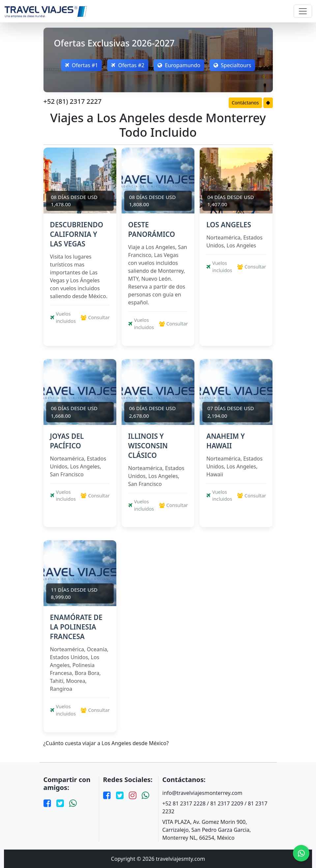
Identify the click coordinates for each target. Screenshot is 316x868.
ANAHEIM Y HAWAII (226, 441)
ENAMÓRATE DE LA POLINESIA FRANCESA (76, 627)
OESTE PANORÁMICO (152, 229)
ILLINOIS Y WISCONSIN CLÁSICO (148, 446)
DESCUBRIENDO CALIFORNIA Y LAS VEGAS (77, 234)
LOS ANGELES (229, 225)
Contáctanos (245, 103)
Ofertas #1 (82, 65)
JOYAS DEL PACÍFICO (67, 441)
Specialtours (232, 65)
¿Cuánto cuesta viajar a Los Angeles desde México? (106, 743)
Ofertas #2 (128, 65)
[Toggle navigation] (303, 11)
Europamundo (179, 65)
